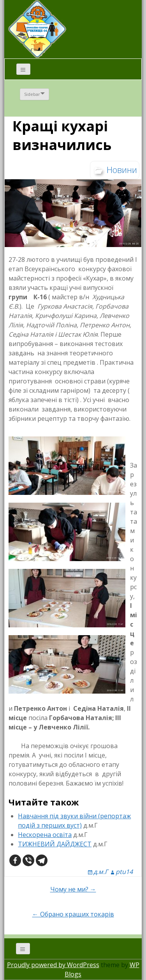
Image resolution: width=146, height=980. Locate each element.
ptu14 (124, 872)
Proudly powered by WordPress (53, 965)
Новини (122, 170)
